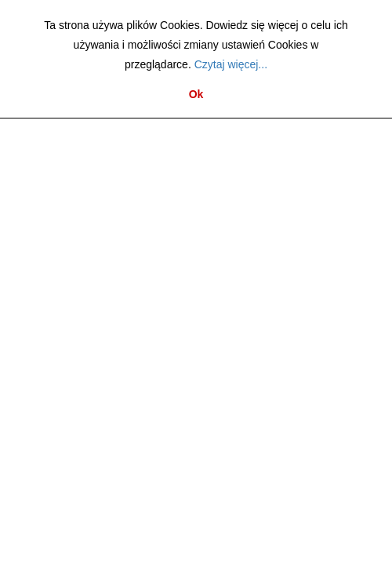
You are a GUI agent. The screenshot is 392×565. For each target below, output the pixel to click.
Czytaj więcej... (231, 64)
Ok (196, 94)
